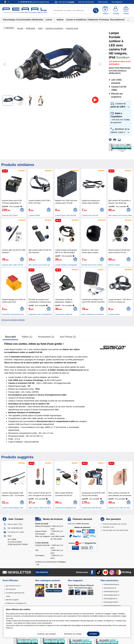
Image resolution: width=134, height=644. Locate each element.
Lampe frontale (34, 215)
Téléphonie (93, 20)
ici (12, 628)
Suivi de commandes (86, 2)
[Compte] (116, 10)
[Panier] (126, 10)
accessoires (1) (46, 337)
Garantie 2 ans (108, 527)
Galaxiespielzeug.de (111, 584)
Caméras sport (72, 28)
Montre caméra (114, 265)
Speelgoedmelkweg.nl (112, 606)
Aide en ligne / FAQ (15, 524)
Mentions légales (12, 600)
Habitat (60, 20)
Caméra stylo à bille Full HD (12, 265)
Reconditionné (117, 20)
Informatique (9, 20)
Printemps (104, 20)
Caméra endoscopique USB (12, 508)
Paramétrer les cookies (73, 634)
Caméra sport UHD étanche (66, 215)
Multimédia (38, 20)
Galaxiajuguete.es (111, 598)
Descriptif (10, 337)
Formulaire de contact (16, 532)
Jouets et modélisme (76, 20)
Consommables (24, 20)
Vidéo (40, 28)
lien (12, 618)
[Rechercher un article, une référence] (75, 10)
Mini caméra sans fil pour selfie (120, 215)
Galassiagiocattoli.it (111, 602)
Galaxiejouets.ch (110, 588)
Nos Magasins (117, 2)
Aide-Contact (103, 2)
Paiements (78, 524)
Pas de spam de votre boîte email (116, 530)
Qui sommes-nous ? (13, 586)
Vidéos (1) (27, 337)
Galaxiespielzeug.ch (111, 591)
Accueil (20, 28)
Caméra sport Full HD (90, 215)
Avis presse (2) (68, 337)
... (128, 20)
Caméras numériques (54, 28)
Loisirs (49, 20)
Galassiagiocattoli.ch (112, 595)
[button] (120, 105)
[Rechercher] (96, 10)
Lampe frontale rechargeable (66, 265)
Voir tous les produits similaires (13, 320)
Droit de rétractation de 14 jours (115, 524)
